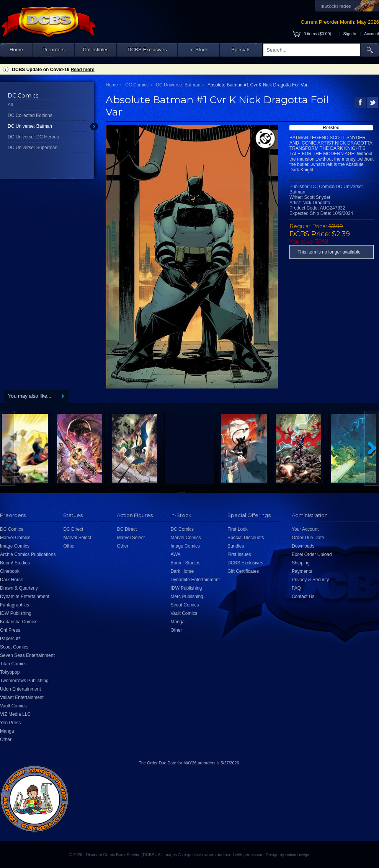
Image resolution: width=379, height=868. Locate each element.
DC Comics (137, 85)
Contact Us (303, 597)
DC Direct (73, 529)
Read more (83, 70)
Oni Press (10, 630)
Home (16, 50)
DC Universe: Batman (30, 126)
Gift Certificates (243, 571)
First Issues (239, 554)
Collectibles (96, 50)
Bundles (236, 546)
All (10, 105)
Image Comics (15, 546)
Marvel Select (77, 538)
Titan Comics (13, 664)
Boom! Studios (15, 563)
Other (6, 740)
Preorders (54, 50)
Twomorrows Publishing (24, 681)
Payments (302, 571)
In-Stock (199, 50)
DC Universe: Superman (33, 148)
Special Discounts (246, 538)
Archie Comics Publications (28, 554)
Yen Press (10, 723)
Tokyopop (10, 672)
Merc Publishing (187, 597)
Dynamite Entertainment (25, 597)
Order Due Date (308, 538)
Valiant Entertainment (22, 697)
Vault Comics (13, 706)
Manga (7, 731)
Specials (241, 50)
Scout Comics (14, 647)
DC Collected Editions (30, 115)
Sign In (350, 34)
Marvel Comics (15, 538)
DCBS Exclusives (147, 50)
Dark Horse (12, 580)
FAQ (296, 588)
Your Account (305, 529)
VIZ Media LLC (15, 714)
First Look (238, 529)
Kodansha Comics (19, 622)
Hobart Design (297, 855)
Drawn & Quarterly (19, 588)
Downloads (303, 546)
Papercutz (10, 639)
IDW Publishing (16, 613)
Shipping (301, 563)
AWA (175, 554)
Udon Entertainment (20, 689)
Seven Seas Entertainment (27, 655)
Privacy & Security (310, 580)
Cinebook (10, 571)
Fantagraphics (15, 605)
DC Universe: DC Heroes (33, 137)
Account (372, 34)
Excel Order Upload (312, 554)
